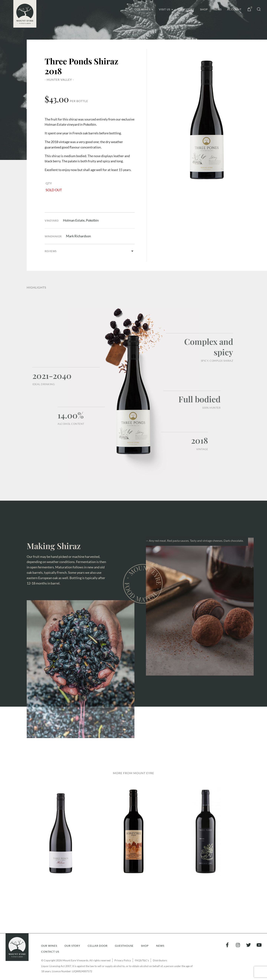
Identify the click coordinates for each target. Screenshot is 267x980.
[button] (90, 251)
